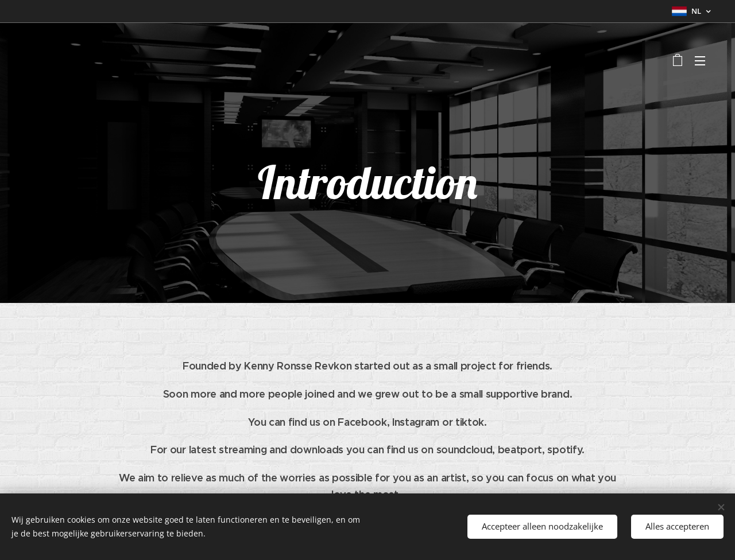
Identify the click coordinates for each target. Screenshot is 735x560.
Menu (700, 61)
